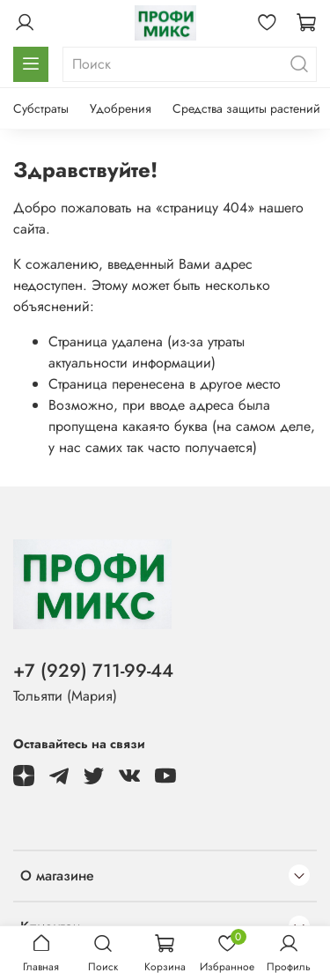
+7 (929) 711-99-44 (93, 671)
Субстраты (41, 108)
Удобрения (121, 108)
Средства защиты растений (246, 108)
